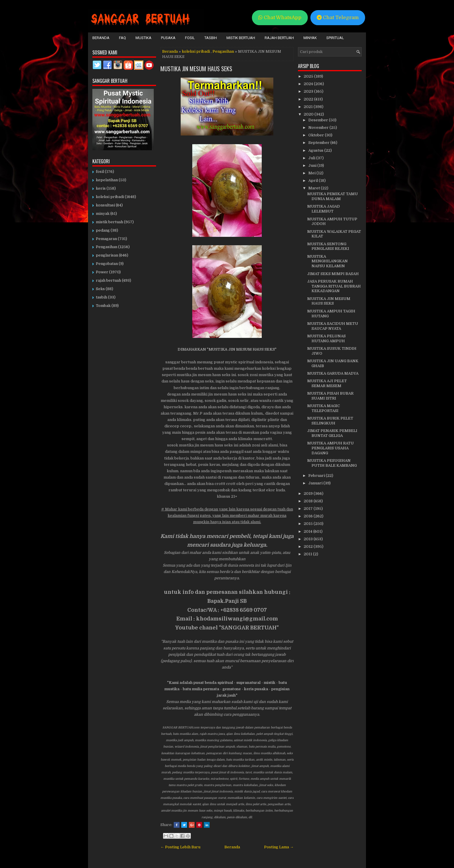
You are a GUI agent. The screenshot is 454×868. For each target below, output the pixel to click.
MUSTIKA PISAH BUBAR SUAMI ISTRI (330, 396)
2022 (309, 99)
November (319, 128)
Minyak (310, 38)
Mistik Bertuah (241, 38)
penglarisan (107, 255)
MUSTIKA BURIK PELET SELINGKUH (330, 421)
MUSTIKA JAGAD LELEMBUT (324, 209)
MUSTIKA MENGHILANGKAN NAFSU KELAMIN (327, 261)
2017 (309, 509)
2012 (309, 546)
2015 (309, 524)
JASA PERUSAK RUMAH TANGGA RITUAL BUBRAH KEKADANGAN (334, 286)
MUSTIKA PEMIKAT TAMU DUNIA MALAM (333, 196)
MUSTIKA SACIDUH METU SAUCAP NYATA (333, 326)
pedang (103, 230)
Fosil (190, 38)
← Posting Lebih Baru (180, 847)
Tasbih (211, 38)
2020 (309, 114)
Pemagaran (106, 239)
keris (101, 188)
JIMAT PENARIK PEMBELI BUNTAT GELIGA (332, 433)
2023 (309, 91)
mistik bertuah (109, 222)
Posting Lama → (279, 847)
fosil (100, 172)
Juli (312, 158)
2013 (309, 539)
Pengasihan (223, 51)
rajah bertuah (108, 280)
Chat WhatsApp (280, 18)
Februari (317, 476)
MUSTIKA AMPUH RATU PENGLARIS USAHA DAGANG (331, 448)
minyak (103, 214)
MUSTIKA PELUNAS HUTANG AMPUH (326, 338)
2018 (309, 501)
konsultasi (105, 205)
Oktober (317, 135)
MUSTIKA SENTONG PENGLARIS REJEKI (328, 246)
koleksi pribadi (196, 51)
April (314, 181)
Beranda (101, 38)
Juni (313, 165)
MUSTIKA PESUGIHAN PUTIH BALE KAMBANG (332, 463)
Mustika (143, 38)
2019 (309, 493)
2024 (309, 84)
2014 (309, 531)
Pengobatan (107, 264)
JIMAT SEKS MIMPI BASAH (333, 274)
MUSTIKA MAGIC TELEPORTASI (324, 408)
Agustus (316, 150)
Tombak (103, 306)
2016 (309, 516)
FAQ (122, 38)
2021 (309, 107)
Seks (100, 289)
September (319, 143)
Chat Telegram (338, 18)
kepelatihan (107, 180)
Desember (319, 120)
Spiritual (335, 38)
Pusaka (168, 38)
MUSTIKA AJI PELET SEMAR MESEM (327, 383)
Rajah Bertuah (279, 38)
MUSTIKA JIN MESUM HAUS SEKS (196, 69)
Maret (315, 188)
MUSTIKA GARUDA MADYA (333, 373)
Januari (316, 483)
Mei (312, 173)
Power (102, 272)
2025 (309, 76)
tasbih (101, 297)
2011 (308, 554)
